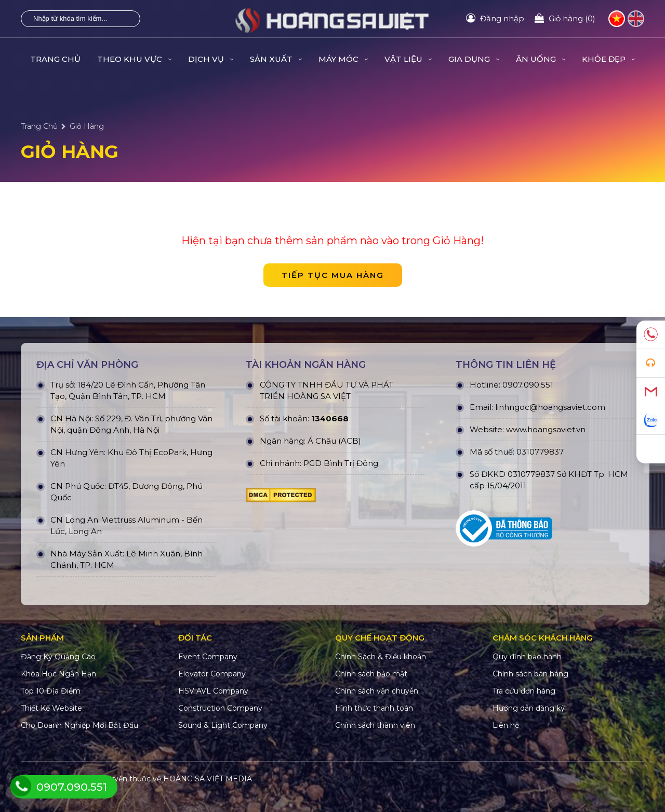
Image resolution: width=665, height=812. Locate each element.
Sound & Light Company (223, 725)
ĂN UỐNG (541, 59)
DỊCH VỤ (211, 59)
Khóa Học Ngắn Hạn (58, 674)
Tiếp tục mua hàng (333, 275)
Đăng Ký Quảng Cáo (58, 657)
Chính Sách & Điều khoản (381, 657)
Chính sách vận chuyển (377, 691)
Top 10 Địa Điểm (51, 691)
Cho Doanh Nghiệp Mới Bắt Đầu (79, 725)
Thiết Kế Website (51, 708)
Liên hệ (506, 725)
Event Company (208, 657)
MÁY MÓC (343, 59)
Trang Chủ (55, 59)
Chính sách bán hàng (530, 674)
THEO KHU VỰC (134, 59)
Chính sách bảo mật (371, 674)
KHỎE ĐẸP (608, 59)
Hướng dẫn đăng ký (529, 708)
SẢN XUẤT (276, 59)
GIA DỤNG (474, 59)
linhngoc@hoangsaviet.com (550, 407)
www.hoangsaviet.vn (546, 429)
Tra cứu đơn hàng (524, 691)
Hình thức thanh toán (374, 708)
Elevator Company (212, 674)
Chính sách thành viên (375, 725)
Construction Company (220, 708)
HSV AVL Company (213, 691)
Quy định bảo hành (527, 657)
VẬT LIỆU (408, 59)
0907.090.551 (528, 385)
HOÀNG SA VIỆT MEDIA (208, 779)
